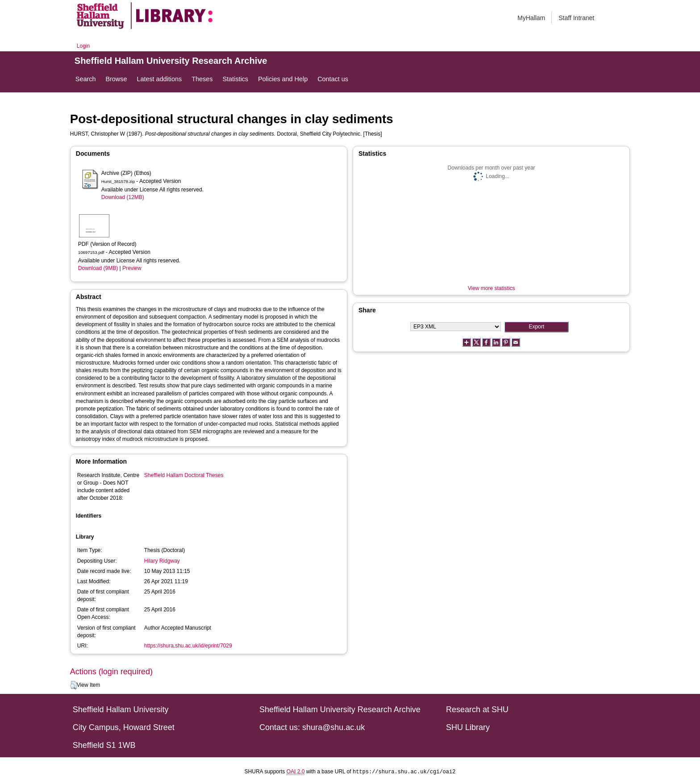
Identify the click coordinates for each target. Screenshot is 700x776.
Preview (132, 268)
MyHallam (531, 18)
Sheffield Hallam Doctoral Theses (184, 475)
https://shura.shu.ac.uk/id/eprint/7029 (188, 646)
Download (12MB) (123, 197)
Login (83, 46)
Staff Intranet (576, 18)
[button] (73, 685)
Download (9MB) (98, 268)
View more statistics (492, 288)
